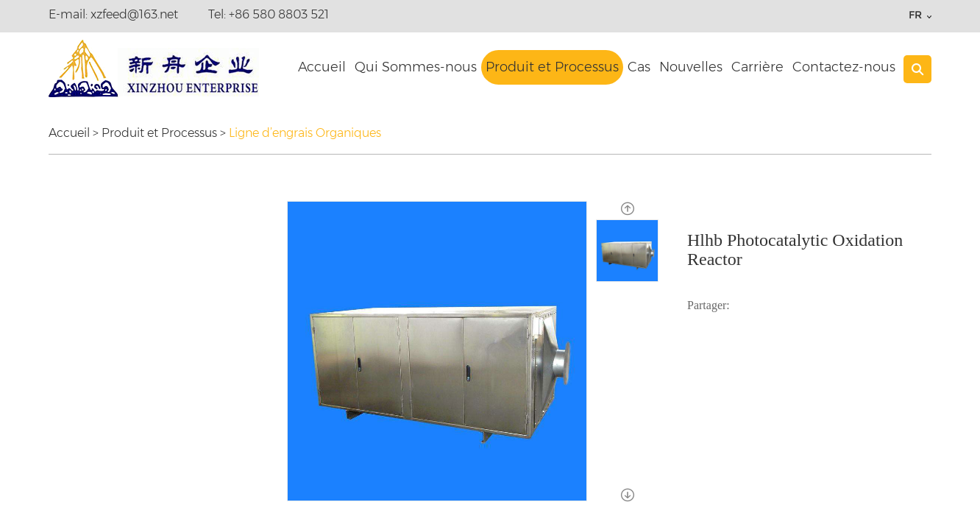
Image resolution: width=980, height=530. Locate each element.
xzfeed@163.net (134, 14)
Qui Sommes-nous (416, 67)
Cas (639, 67)
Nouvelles (691, 67)
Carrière (757, 67)
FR (915, 15)
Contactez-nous (844, 67)
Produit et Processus (552, 67)
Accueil (322, 67)
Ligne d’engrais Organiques (305, 133)
